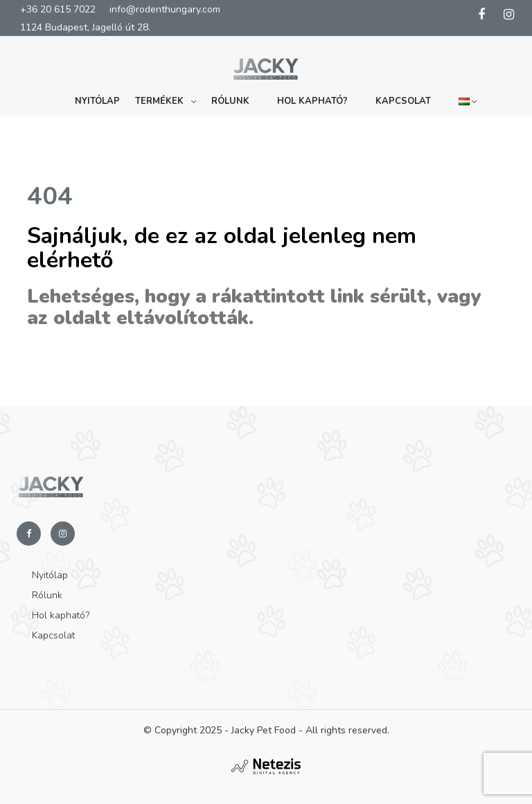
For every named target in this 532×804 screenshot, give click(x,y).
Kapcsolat (403, 101)
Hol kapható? (312, 101)
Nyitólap (97, 101)
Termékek (159, 101)
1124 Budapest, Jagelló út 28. (85, 27)
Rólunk (230, 101)
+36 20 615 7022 (58, 9)
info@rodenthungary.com (165, 9)
